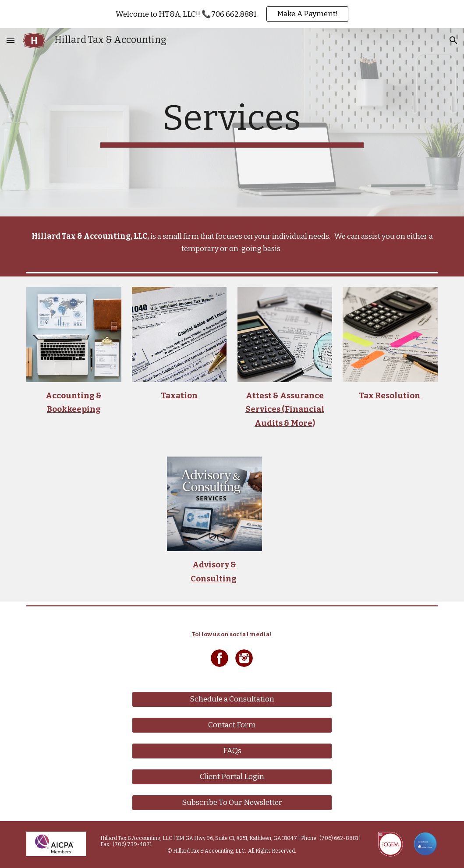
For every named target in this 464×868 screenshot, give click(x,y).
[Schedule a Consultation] (232, 700)
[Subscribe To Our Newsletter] (232, 803)
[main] (232, 122)
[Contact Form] (232, 725)
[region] (232, 14)
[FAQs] (232, 751)
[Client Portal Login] (232, 777)
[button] (11, 40)
